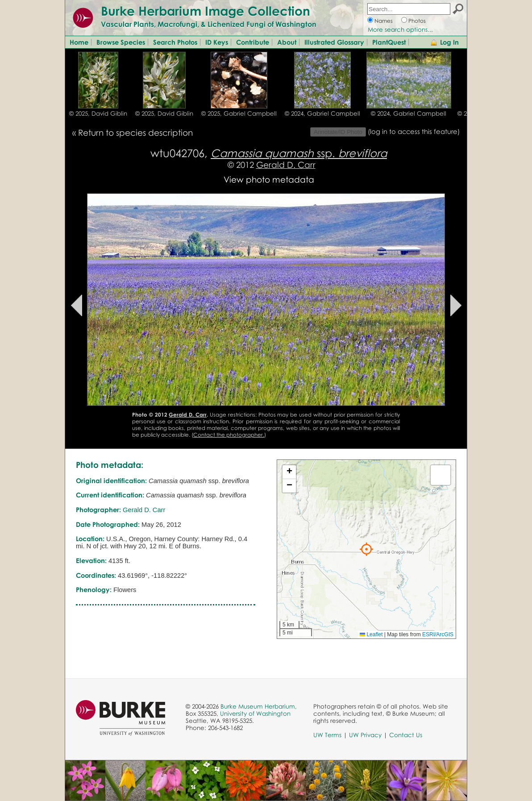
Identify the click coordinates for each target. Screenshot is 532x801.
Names (384, 21)
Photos (417, 21)
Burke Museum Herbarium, (259, 706)
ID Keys (217, 42)
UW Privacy (365, 735)
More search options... (400, 29)
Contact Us (406, 735)
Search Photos (175, 42)
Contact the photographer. (229, 435)
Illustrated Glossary (334, 42)
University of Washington (255, 713)
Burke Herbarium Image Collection (206, 11)
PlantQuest (389, 42)
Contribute (253, 42)
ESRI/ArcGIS (438, 634)
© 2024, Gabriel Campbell (322, 113)
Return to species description (135, 132)
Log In (449, 42)
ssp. (299, 153)
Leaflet (371, 634)
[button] (366, 549)
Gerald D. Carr (286, 165)
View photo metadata (269, 179)
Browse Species (121, 42)
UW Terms (327, 735)
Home (79, 42)
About (287, 42)
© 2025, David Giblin (98, 113)
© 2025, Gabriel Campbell (239, 113)
